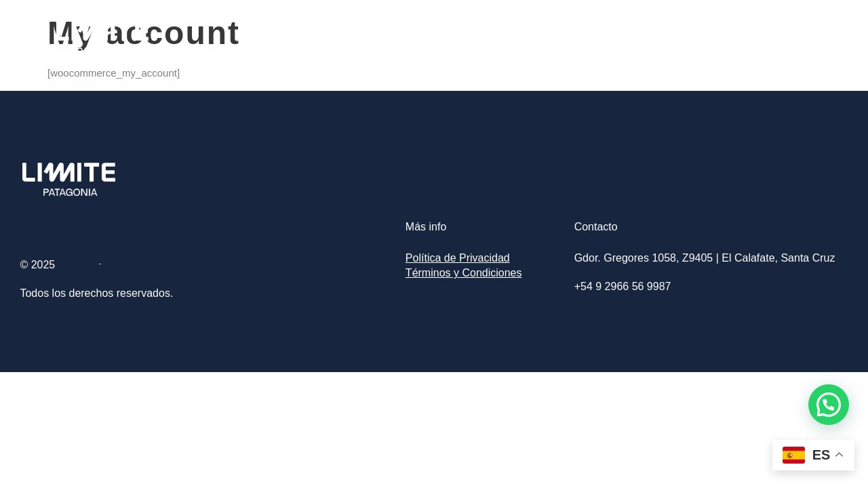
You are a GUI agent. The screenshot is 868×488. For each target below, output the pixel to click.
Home (625, 38)
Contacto (777, 38)
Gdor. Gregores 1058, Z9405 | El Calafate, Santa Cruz (705, 258)
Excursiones (697, 38)
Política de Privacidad (458, 258)
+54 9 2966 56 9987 (623, 286)
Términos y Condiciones (464, 273)
